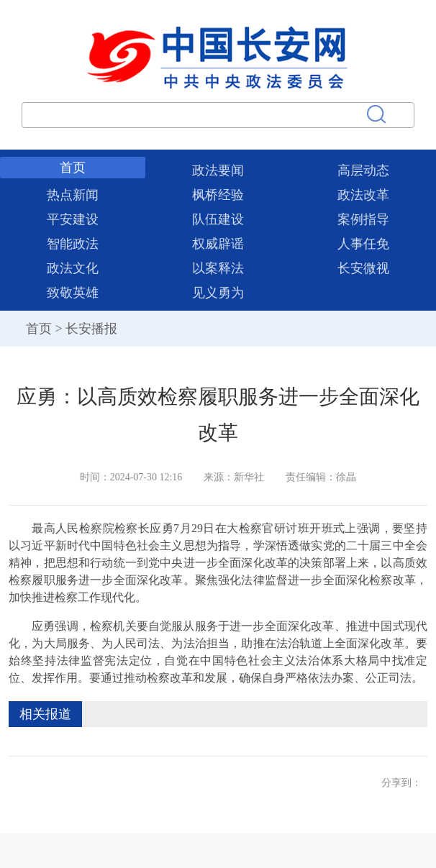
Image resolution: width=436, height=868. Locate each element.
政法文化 (73, 268)
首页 (73, 168)
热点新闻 (73, 195)
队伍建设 (218, 219)
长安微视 (363, 268)
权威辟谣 (218, 244)
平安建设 (73, 219)
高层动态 (363, 170)
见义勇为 (218, 293)
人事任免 (363, 244)
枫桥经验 (218, 195)
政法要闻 (218, 170)
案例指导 (363, 219)
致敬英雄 (73, 293)
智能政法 (73, 244)
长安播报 (91, 329)
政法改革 (363, 195)
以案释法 (218, 268)
